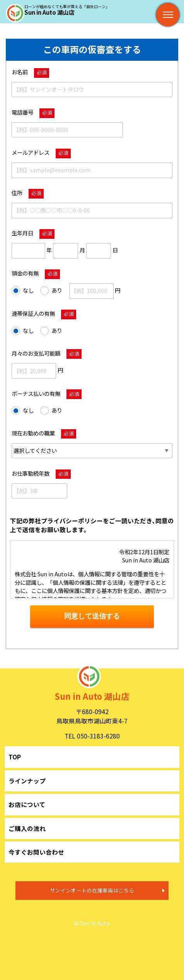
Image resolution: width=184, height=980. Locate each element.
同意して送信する (92, 616)
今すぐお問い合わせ (36, 852)
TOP (15, 757)
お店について (27, 804)
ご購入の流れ (27, 828)
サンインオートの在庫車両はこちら (92, 890)
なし (23, 290)
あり (51, 290)
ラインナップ (27, 781)
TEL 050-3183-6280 (92, 736)
